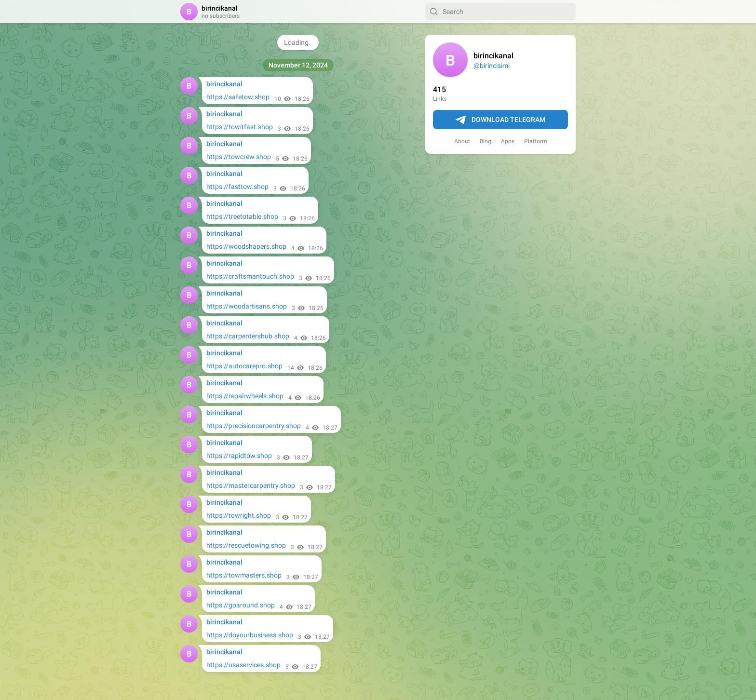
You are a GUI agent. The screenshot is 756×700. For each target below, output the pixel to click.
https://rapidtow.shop (239, 456)
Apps (508, 141)
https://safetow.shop (238, 97)
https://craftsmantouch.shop (250, 276)
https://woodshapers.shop (246, 246)
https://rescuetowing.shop (246, 545)
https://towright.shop (239, 515)
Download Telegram (500, 120)
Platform (536, 141)
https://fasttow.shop (237, 187)
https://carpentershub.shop (248, 336)
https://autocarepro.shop (244, 366)
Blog (486, 141)
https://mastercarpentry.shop (251, 485)
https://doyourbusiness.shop (250, 635)
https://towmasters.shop (244, 575)
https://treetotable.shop (242, 216)
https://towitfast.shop (240, 127)
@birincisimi (492, 66)
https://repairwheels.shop (245, 396)
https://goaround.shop (241, 605)
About (462, 141)
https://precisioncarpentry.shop (254, 426)
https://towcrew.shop (239, 157)
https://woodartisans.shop (247, 306)
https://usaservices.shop (243, 665)
